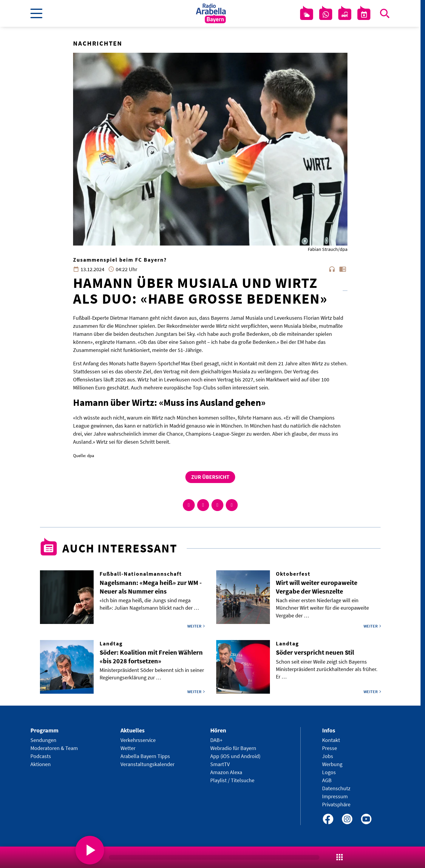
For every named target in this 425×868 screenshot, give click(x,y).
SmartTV (220, 764)
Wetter (128, 748)
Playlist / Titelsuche (232, 780)
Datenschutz (336, 788)
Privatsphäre (336, 804)
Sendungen (43, 740)
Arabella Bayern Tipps (145, 756)
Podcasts (41, 756)
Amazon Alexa (226, 772)
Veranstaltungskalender (147, 764)
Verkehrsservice (138, 740)
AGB (327, 780)
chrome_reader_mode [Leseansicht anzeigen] (343, 269)
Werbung (332, 764)
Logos (329, 772)
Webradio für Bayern (233, 748)
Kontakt (331, 740)
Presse (330, 748)
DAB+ (216, 740)
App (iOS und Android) (235, 756)
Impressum (335, 796)
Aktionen (41, 764)
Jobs (328, 756)
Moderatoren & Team (54, 748)
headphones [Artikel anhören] (332, 269)
